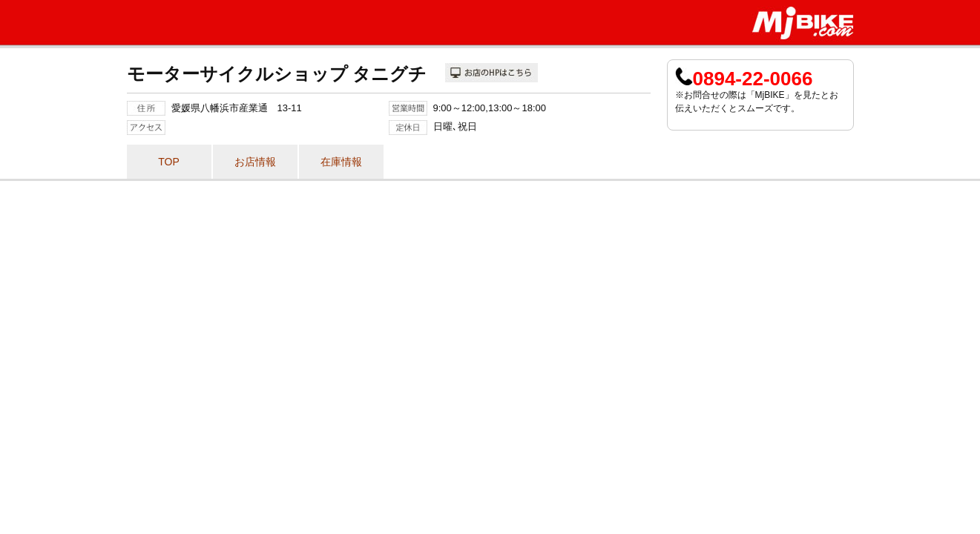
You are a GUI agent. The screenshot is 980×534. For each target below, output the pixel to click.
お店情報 (255, 162)
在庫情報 (341, 162)
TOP (169, 162)
